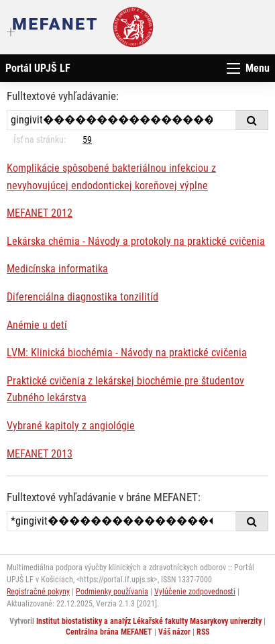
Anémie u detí (37, 325)
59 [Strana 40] (87, 140)
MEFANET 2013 (40, 454)
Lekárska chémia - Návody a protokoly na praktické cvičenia (136, 241)
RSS (203, 632)
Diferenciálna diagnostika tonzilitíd (82, 297)
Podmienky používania (112, 592)
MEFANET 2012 (40, 213)
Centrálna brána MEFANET (109, 632)
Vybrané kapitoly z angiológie (71, 426)
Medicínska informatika (57, 269)
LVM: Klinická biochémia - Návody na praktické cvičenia (127, 353)
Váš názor (174, 632)
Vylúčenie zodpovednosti (195, 592)
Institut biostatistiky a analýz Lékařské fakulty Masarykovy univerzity (149, 621)
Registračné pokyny (38, 592)
